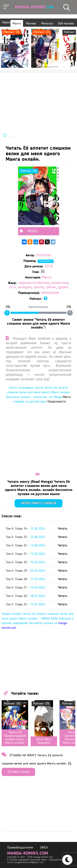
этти (12, 287)
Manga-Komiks (34, 7)
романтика (60, 283)
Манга (47, 278)
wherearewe (50, 293)
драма (63, 287)
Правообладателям (20, 848)
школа (38, 287)
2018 (49, 266)
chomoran (44, 255)
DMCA (44, 848)
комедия (25, 287)
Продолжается (46, 261)
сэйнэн (51, 287)
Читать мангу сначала (38, 503)
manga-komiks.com (28, 853)
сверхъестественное (34, 283)
